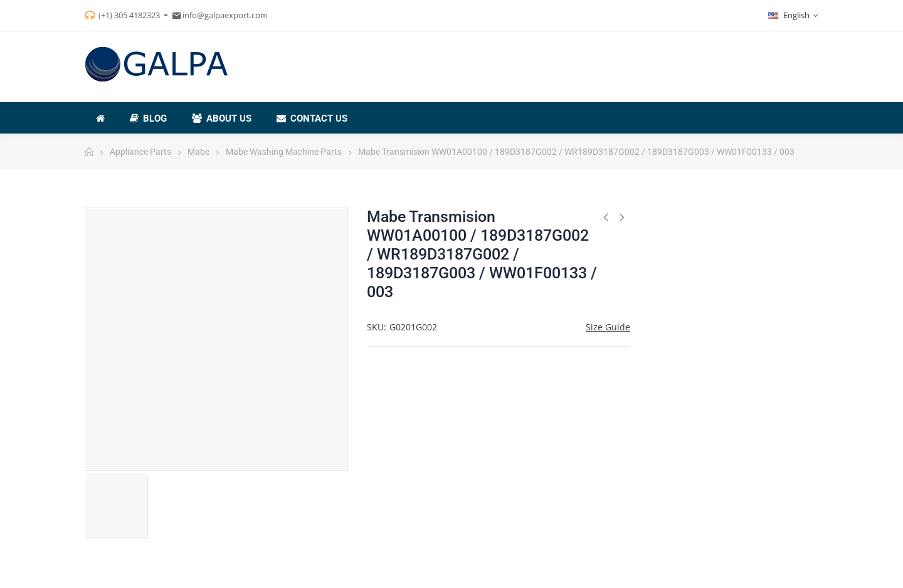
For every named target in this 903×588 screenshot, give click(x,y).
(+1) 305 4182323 (129, 15)
